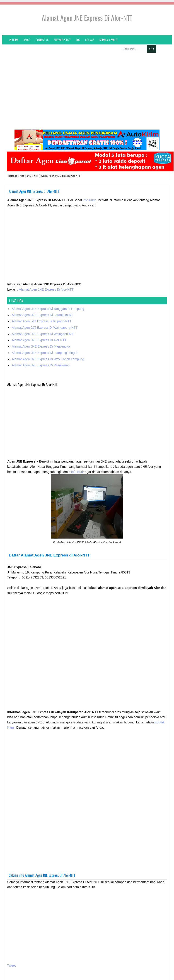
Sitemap (90, 40)
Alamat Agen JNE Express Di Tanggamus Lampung (48, 300)
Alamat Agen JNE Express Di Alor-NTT (46, 281)
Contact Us (42, 40)
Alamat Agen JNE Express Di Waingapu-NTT (43, 325)
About (27, 40)
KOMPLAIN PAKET (108, 40)
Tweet (11, 957)
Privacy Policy (62, 40)
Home (14, 40)
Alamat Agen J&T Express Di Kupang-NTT (42, 313)
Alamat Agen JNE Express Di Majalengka (41, 338)
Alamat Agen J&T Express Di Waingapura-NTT (45, 319)
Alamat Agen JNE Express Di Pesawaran (41, 357)
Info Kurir (90, 191)
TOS (78, 40)
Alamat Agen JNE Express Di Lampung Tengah (45, 344)
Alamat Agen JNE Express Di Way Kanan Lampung (48, 350)
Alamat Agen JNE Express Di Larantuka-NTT (43, 306)
